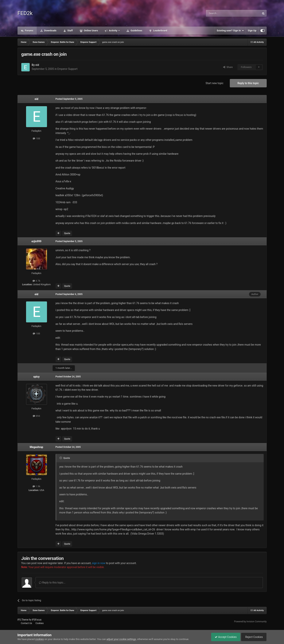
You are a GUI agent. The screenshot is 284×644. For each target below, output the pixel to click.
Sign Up (252, 31)
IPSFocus (37, 620)
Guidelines (136, 31)
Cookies (39, 623)
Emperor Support (68, 69)
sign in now (99, 563)
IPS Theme (23, 620)
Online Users (91, 31)
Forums (29, 31)
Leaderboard (160, 31)
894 (36, 416)
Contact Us (26, 623)
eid (37, 65)
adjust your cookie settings (121, 639)
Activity (113, 31)
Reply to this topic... (52, 583)
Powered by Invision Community (250, 622)
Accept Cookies (225, 637)
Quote (67, 233)
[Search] (224, 13)
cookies (39, 639)
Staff (70, 31)
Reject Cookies (253, 637)
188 (36, 138)
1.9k (36, 486)
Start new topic (215, 83)
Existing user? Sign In (230, 31)
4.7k (36, 281)
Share (228, 67)
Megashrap (36, 447)
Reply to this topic (248, 83)
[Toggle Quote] (61, 458)
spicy (36, 377)
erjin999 (37, 241)
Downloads (50, 31)
